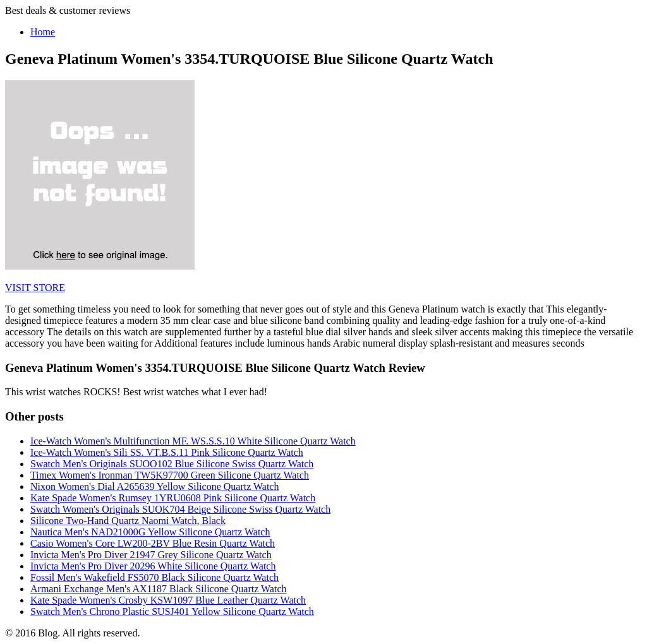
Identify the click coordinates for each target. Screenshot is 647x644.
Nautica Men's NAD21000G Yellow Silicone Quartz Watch (150, 532)
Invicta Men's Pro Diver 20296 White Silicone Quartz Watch (153, 566)
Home (43, 32)
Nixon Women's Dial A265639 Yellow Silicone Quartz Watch (154, 486)
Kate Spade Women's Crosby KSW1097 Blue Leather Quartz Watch (168, 600)
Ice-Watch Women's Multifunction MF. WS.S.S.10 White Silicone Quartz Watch (193, 441)
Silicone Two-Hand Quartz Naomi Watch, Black (128, 521)
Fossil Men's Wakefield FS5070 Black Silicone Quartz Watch (154, 577)
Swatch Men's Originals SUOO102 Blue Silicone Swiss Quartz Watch (172, 464)
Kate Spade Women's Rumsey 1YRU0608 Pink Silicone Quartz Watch (173, 498)
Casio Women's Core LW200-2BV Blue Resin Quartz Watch (153, 543)
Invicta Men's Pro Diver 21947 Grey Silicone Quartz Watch (151, 555)
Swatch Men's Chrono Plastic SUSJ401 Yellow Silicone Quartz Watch (172, 611)
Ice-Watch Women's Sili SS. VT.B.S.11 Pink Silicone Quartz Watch (167, 452)
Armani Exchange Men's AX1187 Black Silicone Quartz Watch (159, 589)
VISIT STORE (35, 288)
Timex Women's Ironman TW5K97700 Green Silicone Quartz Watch (170, 475)
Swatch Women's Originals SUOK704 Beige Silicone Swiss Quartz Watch (180, 509)
